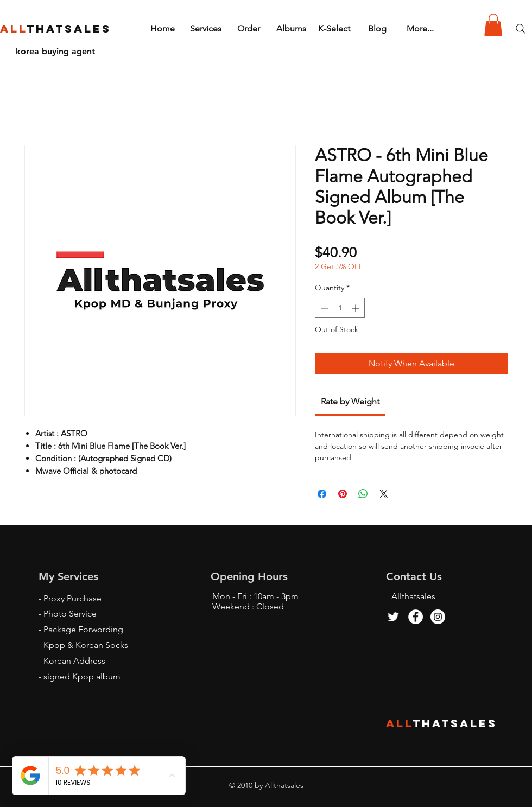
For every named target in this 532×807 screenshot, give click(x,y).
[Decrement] (323, 308)
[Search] (521, 29)
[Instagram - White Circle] (438, 617)
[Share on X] (384, 494)
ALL (400, 723)
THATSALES (455, 723)
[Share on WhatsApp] (363, 494)
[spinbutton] (340, 308)
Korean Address (74, 661)
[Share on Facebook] (322, 494)
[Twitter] (393, 617)
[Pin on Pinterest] (343, 494)
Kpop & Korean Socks (86, 645)
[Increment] (356, 308)
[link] (350, 401)
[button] (493, 25)
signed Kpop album (82, 676)
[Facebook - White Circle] (416, 617)
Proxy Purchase (72, 598)
